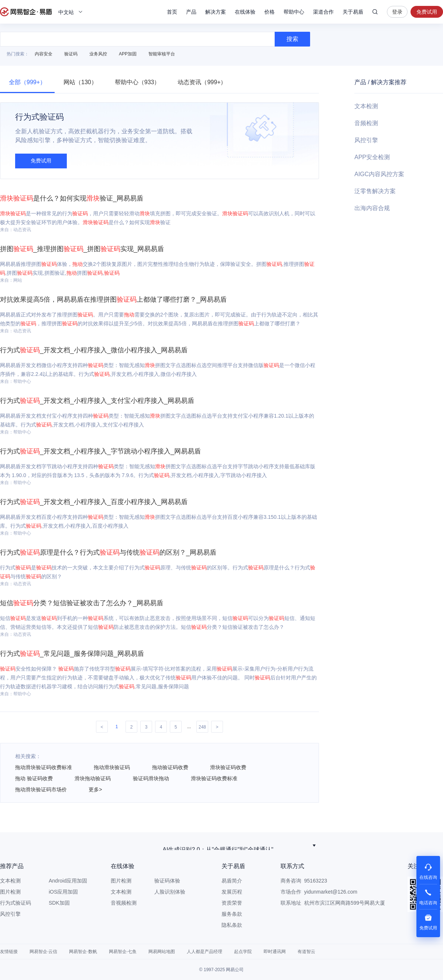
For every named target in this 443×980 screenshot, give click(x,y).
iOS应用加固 (63, 892)
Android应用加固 (68, 881)
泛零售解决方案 (375, 191)
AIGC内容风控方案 (379, 174)
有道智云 (306, 952)
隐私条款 (232, 925)
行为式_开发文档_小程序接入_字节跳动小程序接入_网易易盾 (100, 451)
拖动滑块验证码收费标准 (44, 767)
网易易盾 (26, 12)
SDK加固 (59, 903)
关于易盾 (353, 12)
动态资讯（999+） (202, 82)
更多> (95, 789)
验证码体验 (167, 881)
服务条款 (232, 914)
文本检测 (366, 106)
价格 (269, 12)
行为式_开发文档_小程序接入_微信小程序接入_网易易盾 (94, 350)
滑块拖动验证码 (93, 778)
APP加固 (128, 54)
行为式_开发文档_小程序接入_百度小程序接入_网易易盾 (94, 502)
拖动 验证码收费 (34, 778)
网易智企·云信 (43, 952)
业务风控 (98, 54)
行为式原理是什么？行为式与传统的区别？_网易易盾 (108, 552)
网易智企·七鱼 (123, 952)
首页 (172, 12)
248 (202, 727)
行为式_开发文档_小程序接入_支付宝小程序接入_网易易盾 (97, 401)
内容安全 (44, 54)
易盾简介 (232, 881)
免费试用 (427, 12)
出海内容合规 (372, 208)
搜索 (375, 12)
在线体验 (245, 12)
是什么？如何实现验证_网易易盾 (72, 198)
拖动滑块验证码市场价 (41, 789)
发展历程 (232, 892)
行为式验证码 (16, 903)
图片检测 (10, 892)
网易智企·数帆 (83, 952)
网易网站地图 (162, 952)
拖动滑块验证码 (112, 767)
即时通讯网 (275, 952)
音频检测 (366, 123)
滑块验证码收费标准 (214, 778)
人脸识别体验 (170, 892)
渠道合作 (323, 12)
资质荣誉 (232, 903)
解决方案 (216, 12)
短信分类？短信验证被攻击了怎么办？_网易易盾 (82, 603)
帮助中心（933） (138, 82)
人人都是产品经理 (205, 952)
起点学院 (243, 952)
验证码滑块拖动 (151, 778)
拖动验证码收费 (170, 767)
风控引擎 (366, 140)
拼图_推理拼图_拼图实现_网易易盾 (82, 249)
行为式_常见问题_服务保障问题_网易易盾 (72, 654)
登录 (397, 12)
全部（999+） (27, 82)
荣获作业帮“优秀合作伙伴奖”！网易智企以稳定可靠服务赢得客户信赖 (218, 845)
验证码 (71, 54)
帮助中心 (294, 12)
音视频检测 (124, 903)
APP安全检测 (372, 157)
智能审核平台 (162, 54)
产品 (191, 12)
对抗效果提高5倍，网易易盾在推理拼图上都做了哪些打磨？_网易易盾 (113, 299)
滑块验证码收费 (228, 767)
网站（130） (80, 82)
